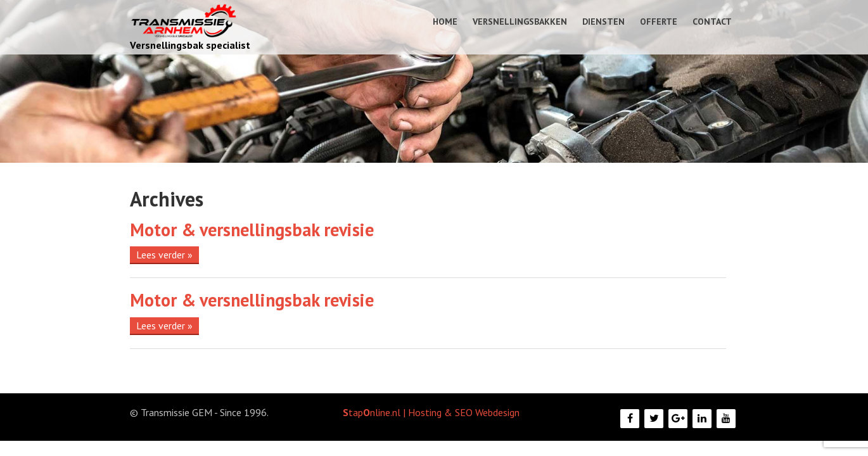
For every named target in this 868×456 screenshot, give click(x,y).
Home (445, 22)
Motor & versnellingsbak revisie (252, 230)
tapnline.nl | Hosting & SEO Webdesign (431, 412)
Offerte (659, 22)
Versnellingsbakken (520, 22)
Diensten (603, 22)
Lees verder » (164, 255)
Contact (712, 22)
